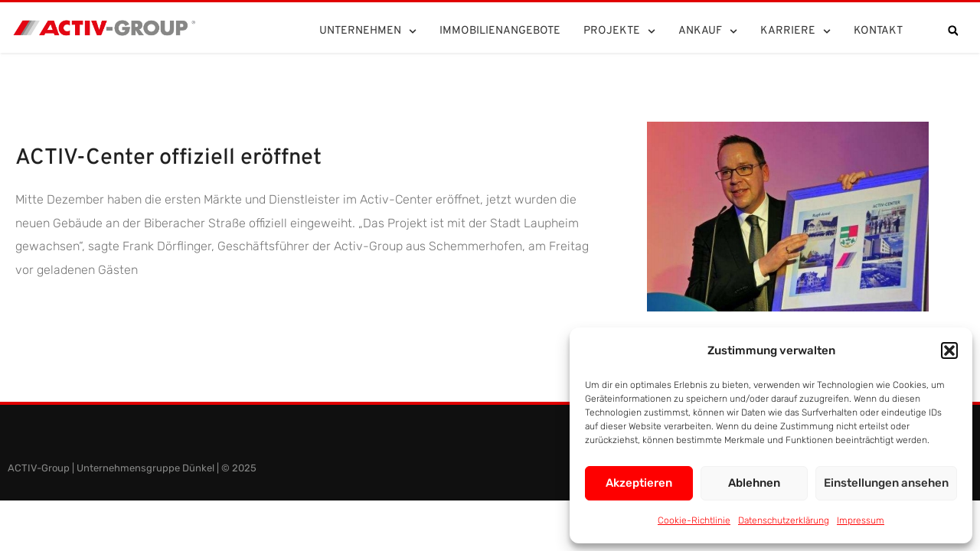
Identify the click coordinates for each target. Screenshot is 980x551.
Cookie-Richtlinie (694, 520)
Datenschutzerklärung (784, 520)
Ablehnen (754, 483)
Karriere (795, 31)
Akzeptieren (639, 483)
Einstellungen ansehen (886, 483)
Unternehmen (368, 31)
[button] (949, 350)
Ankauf (708, 31)
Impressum (861, 520)
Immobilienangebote (500, 31)
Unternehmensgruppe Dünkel (145, 468)
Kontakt (878, 31)
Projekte (619, 31)
